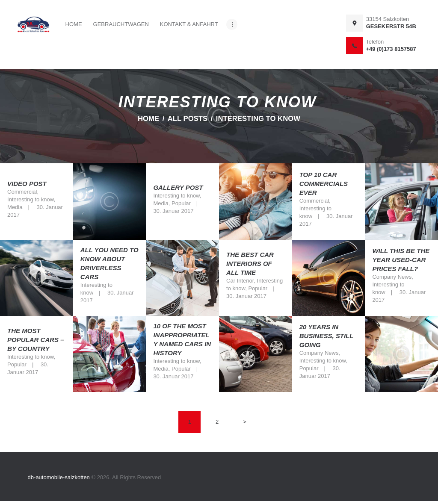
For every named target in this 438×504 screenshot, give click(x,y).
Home (148, 119)
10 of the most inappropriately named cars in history (182, 340)
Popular (181, 203)
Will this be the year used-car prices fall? (401, 260)
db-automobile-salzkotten (60, 477)
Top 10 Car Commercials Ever (324, 184)
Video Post (27, 184)
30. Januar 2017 (173, 211)
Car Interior (240, 281)
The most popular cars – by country (36, 340)
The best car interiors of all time (250, 264)
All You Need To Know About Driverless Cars (109, 263)
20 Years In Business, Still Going (326, 336)
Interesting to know (30, 199)
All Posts (188, 119)
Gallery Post (178, 187)
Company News (392, 277)
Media (15, 207)
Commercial (22, 192)
